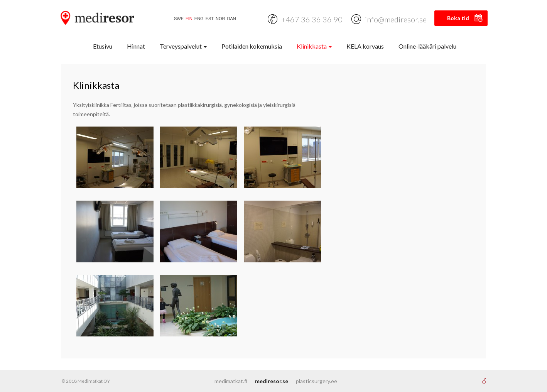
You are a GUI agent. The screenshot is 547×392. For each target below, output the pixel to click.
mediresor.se (272, 381)
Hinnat (136, 46)
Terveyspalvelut (183, 46)
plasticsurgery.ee (317, 381)
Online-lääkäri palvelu (427, 46)
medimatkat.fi (231, 381)
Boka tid (458, 18)
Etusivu (103, 46)
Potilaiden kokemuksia (252, 46)
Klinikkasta (314, 46)
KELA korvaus (365, 46)
